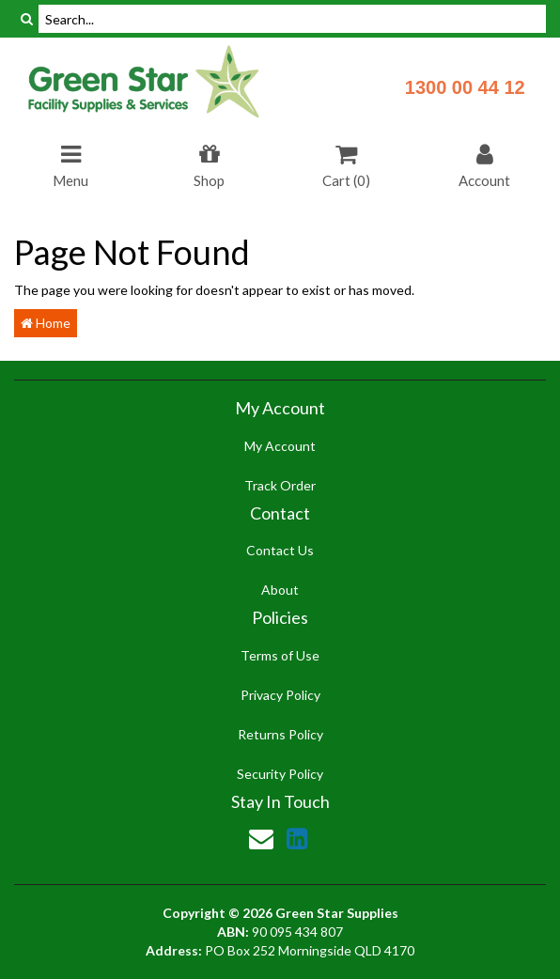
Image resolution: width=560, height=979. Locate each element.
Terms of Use (280, 655)
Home (46, 323)
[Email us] (261, 838)
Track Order (280, 485)
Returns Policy (280, 734)
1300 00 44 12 (465, 87)
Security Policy (280, 774)
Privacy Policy (280, 695)
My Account (280, 446)
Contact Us (280, 550)
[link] (297, 838)
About (280, 590)
